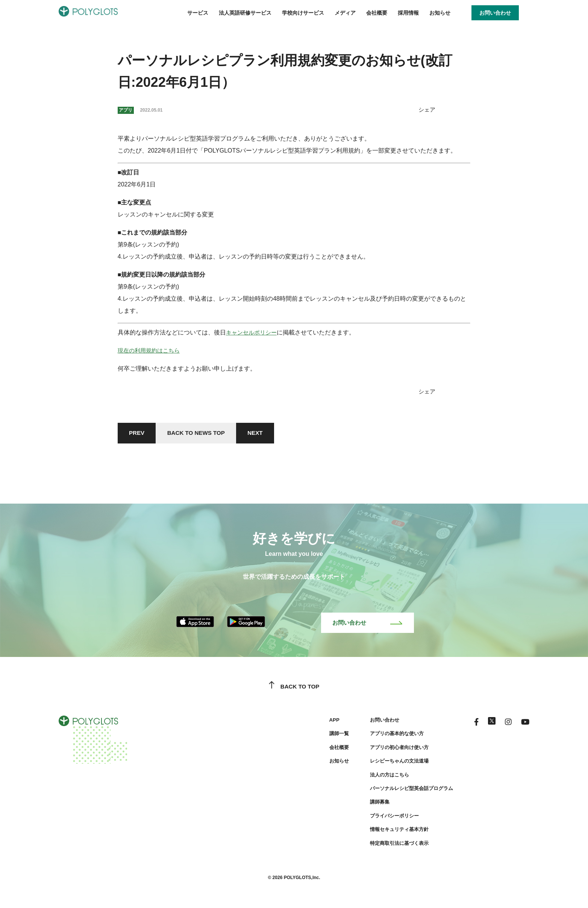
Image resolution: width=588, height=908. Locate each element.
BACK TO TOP (294, 689)
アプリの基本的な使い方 (389, 736)
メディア (345, 13)
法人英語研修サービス (245, 13)
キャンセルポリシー (253, 332)
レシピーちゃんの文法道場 (392, 764)
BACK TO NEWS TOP (200, 434)
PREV (138, 434)
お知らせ (440, 13)
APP (324, 722)
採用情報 (408, 13)
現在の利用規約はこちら (151, 350)
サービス (198, 13)
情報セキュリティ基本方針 (392, 832)
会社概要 (377, 13)
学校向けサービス (303, 13)
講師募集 (371, 805)
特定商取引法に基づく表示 (392, 846)
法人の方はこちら (381, 777)
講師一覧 (329, 736)
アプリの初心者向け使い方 (392, 750)
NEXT (263, 434)
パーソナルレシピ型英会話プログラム (405, 791)
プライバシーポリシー (386, 818)
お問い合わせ (367, 625)
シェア (426, 110)
